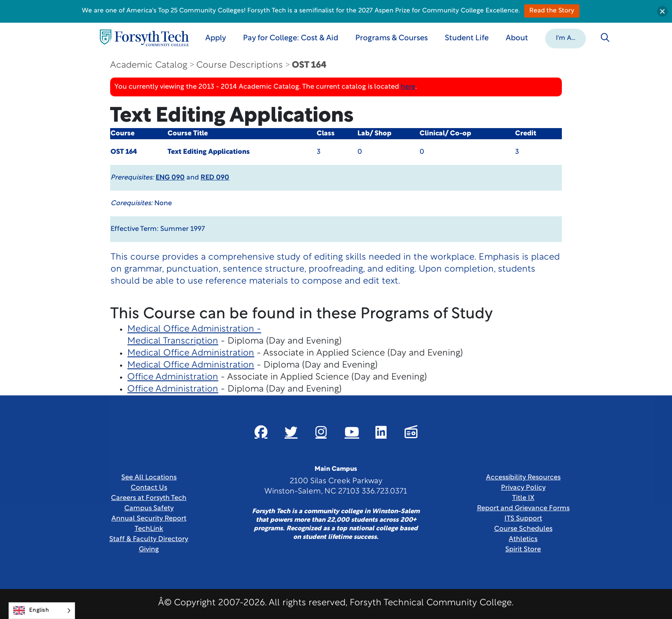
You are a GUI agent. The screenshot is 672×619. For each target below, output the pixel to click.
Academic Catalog (149, 65)
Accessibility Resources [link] (523, 478)
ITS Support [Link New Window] (523, 519)
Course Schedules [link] (523, 529)
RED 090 (215, 178)
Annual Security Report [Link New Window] (149, 519)
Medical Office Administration (191, 353)
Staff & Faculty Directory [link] (149, 539)
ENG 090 (170, 178)
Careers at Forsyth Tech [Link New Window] (149, 498)
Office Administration (173, 377)
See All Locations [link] (149, 478)
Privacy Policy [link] (523, 488)
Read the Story (552, 11)
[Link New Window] (261, 432)
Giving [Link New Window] (149, 550)
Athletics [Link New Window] (523, 539)
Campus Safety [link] (149, 508)
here (408, 87)
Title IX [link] (523, 498)
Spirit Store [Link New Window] (523, 550)
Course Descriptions (240, 65)
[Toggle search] (605, 38)
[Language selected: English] (42, 611)
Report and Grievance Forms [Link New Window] (523, 508)
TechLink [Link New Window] (149, 529)
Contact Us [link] (149, 488)
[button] (565, 38)
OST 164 (309, 65)
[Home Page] (144, 38)
